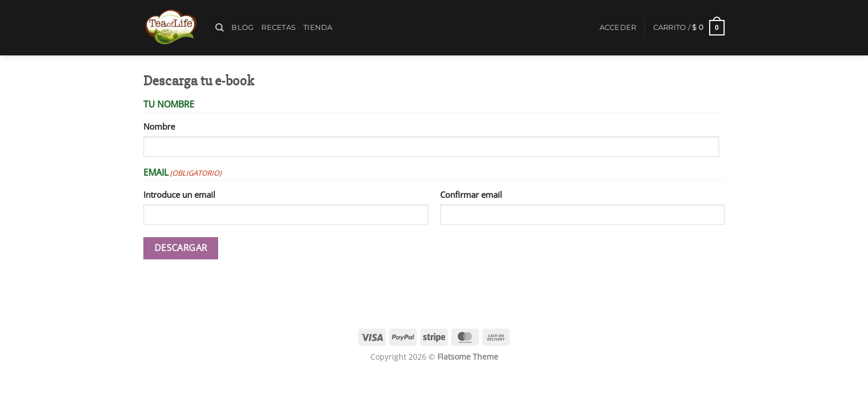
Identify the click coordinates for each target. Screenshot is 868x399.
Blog (242, 27)
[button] (618, 28)
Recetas (278, 27)
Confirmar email (471, 195)
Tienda (318, 27)
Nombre (159, 126)
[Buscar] (219, 28)
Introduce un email (179, 195)
